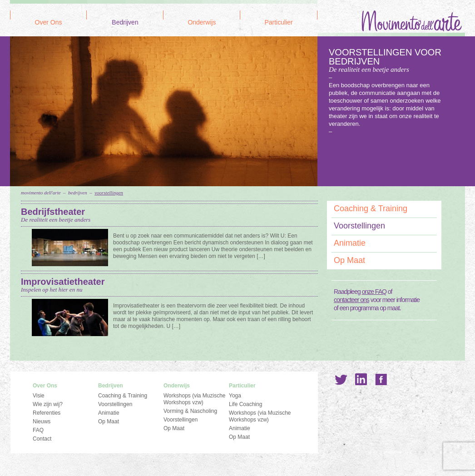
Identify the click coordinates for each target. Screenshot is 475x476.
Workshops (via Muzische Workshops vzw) (195, 399)
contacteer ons (351, 300)
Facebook (381, 379)
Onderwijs (202, 22)
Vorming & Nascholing (190, 411)
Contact (42, 439)
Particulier (278, 22)
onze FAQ (374, 292)
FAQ (38, 430)
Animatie (350, 243)
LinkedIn (361, 379)
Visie (39, 396)
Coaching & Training (371, 208)
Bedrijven (125, 22)
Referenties (47, 413)
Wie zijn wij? (48, 404)
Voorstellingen (109, 193)
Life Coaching (245, 404)
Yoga (235, 396)
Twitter (341, 379)
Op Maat (349, 260)
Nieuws (42, 421)
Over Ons (49, 22)
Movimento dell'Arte (41, 193)
